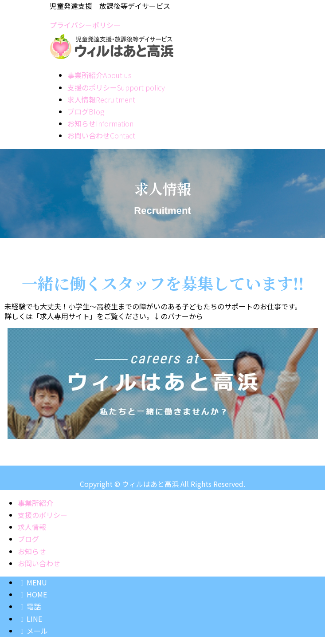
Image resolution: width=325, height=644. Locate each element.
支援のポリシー (43, 515)
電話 (29, 606)
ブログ (28, 539)
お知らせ (32, 551)
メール (33, 631)
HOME (32, 594)
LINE (30, 619)
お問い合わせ (39, 563)
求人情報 (32, 527)
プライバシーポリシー (85, 25)
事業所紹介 (35, 503)
